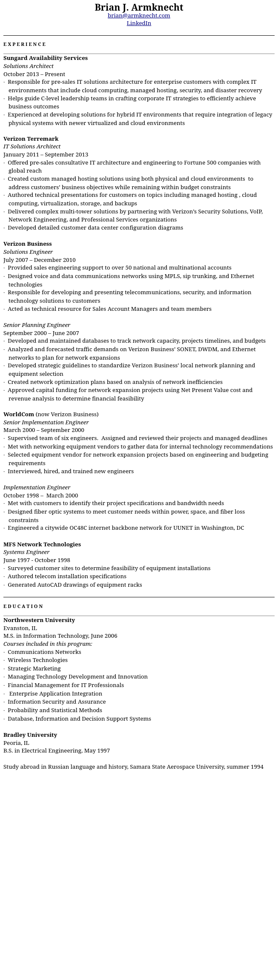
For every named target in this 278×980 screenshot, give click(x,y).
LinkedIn (139, 23)
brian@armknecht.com (139, 15)
